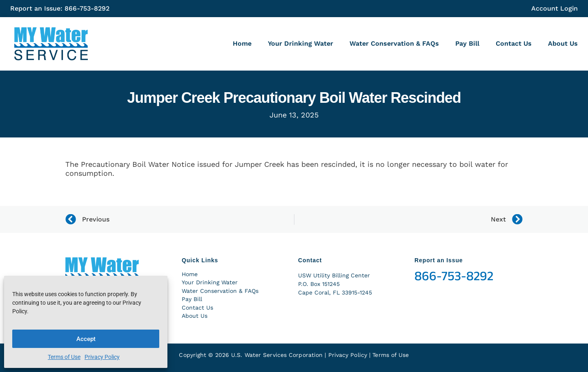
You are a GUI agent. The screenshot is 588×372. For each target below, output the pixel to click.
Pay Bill (467, 43)
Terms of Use (64, 357)
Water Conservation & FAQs (394, 43)
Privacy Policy (102, 357)
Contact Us (514, 43)
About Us (563, 43)
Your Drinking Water (301, 43)
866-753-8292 (454, 276)
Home (242, 43)
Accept (86, 339)
